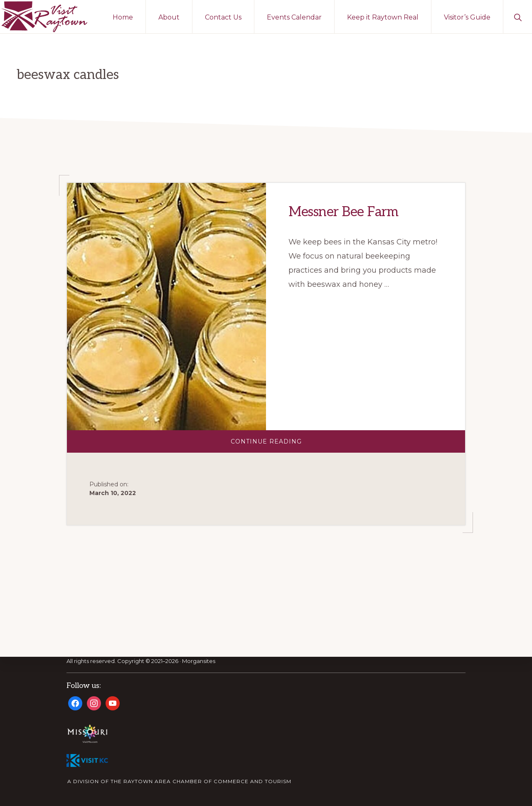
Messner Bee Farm (343, 212)
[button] (518, 17)
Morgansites (199, 661)
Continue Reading (283, 445)
